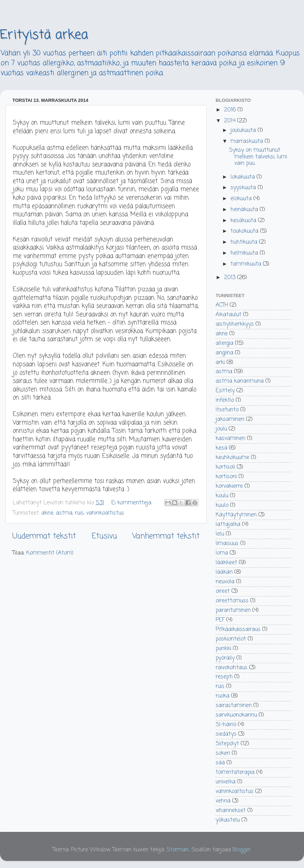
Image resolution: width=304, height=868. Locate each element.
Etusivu (104, 536)
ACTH (222, 305)
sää (220, 763)
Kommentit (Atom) (50, 553)
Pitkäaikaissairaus (238, 629)
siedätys (226, 734)
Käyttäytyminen (236, 515)
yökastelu (228, 820)
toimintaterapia (235, 772)
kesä (221, 448)
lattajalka (228, 524)
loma (222, 553)
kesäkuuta (244, 221)
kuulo (222, 505)
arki (220, 362)
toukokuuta (245, 231)
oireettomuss (232, 601)
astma (64, 513)
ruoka (223, 696)
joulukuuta (244, 130)
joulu (221, 429)
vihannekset (231, 811)
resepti (224, 677)
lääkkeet (226, 563)
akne (47, 513)
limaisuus (227, 543)
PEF (220, 620)
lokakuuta (244, 177)
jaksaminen (230, 419)
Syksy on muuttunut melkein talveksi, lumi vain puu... (258, 157)
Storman (178, 850)
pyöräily (225, 658)
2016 (231, 110)
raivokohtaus (232, 668)
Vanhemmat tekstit (166, 536)
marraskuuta (248, 141)
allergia (224, 343)
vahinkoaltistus (105, 513)
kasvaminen (230, 438)
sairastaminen (234, 705)
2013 (231, 277)
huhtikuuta (245, 242)
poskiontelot (231, 639)
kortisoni (226, 477)
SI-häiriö (226, 725)
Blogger (242, 850)
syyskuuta (244, 188)
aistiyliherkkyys (235, 324)
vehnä (223, 801)
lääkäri (224, 572)
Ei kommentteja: (133, 503)
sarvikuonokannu (236, 715)
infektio (225, 400)
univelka (226, 782)
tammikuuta (247, 264)
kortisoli (225, 467)
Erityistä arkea (44, 35)
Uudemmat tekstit (44, 536)
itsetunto (227, 410)
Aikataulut (229, 315)
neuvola (225, 582)
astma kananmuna (240, 381)
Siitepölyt (227, 744)
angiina (224, 353)
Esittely (225, 391)
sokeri (223, 753)
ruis (79, 513)
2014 (231, 121)
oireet (223, 591)
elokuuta (242, 199)
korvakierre (229, 486)
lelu (220, 534)
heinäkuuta (245, 210)
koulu (222, 496)
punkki (223, 649)
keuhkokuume (232, 458)
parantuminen (233, 610)
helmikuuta (245, 253)
